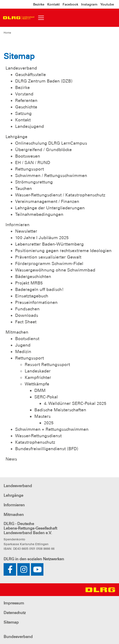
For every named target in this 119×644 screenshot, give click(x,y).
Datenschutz (15, 613)
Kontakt (54, 4)
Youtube (107, 4)
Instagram (89, 4)
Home (7, 33)
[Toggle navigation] (41, 18)
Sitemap (11, 622)
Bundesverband (18, 637)
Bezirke (39, 4)
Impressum (14, 603)
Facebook (70, 4)
